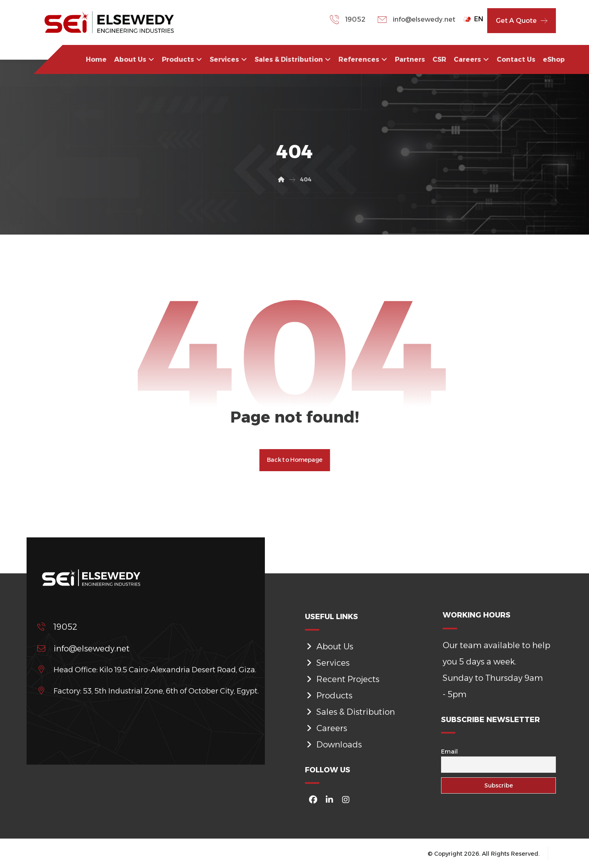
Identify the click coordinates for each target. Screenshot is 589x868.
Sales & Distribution (350, 711)
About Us (329, 646)
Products (329, 695)
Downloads (333, 744)
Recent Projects (342, 679)
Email (449, 753)
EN (473, 19)
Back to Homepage (295, 461)
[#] (313, 800)
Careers (326, 728)
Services (327, 662)
